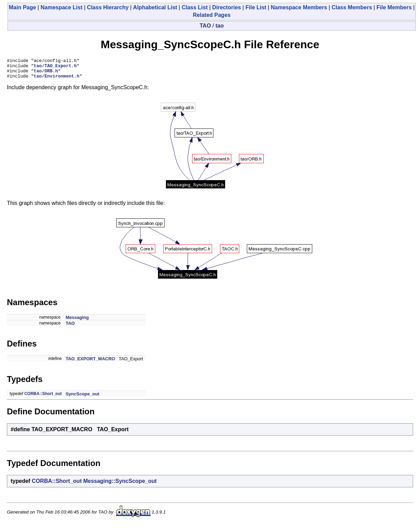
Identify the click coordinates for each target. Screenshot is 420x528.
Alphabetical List (155, 7)
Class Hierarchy (108, 7)
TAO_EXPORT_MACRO (91, 363)
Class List (195, 7)
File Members (394, 7)
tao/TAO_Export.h (55, 68)
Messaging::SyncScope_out (120, 485)
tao (220, 26)
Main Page (23, 7)
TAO (205, 26)
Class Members (352, 7)
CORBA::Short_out (43, 398)
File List (256, 7)
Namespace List (62, 7)
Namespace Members (299, 7)
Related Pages (212, 15)
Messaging (77, 322)
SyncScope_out (83, 398)
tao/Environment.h (57, 80)
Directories (227, 7)
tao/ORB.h (46, 74)
